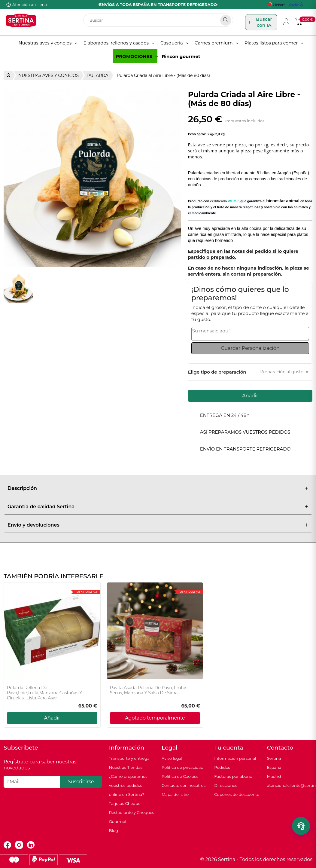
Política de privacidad (182, 767)
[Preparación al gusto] (284, 372)
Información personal (235, 758)
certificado (225, 201)
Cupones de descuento (237, 794)
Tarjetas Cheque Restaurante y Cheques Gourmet (132, 812)
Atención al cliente (30, 5)
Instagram (19, 845)
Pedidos (222, 767)
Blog (114, 830)
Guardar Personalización (250, 348)
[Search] (226, 20)
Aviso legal (172, 758)
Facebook (7, 845)
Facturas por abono (233, 776)
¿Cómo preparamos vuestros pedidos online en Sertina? (128, 785)
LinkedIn (31, 845)
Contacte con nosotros (184, 785)
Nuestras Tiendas (126, 767)
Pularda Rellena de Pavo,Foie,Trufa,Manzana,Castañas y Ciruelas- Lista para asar (44, 693)
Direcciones (226, 785)
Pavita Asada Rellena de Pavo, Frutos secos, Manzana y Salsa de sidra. (149, 690)
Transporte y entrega (129, 758)
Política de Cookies (180, 776)
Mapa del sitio (175, 794)
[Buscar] (158, 20)
